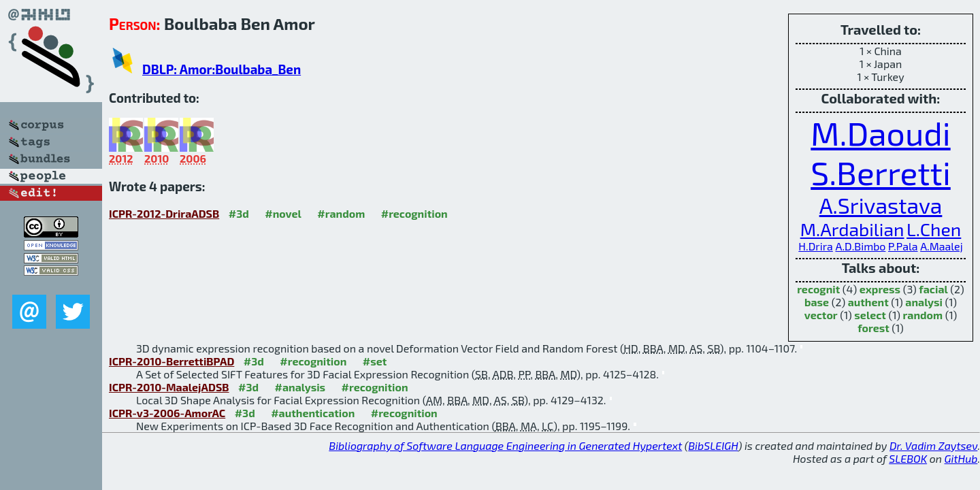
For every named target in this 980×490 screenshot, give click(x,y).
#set (375, 361)
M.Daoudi (880, 133)
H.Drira (816, 246)
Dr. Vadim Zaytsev (933, 445)
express (880, 289)
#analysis (300, 387)
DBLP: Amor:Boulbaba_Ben (222, 69)
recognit (818, 289)
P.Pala (903, 246)
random (923, 315)
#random (341, 213)
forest (873, 328)
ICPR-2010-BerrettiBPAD (171, 361)
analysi (924, 302)
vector (821, 315)
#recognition (414, 213)
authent (868, 302)
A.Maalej (942, 246)
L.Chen (934, 229)
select (870, 315)
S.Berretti (881, 172)
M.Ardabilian (852, 229)
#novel (283, 213)
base (817, 302)
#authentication (313, 413)
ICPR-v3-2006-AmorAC (167, 413)
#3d (239, 213)
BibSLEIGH (713, 445)
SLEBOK (908, 458)
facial (933, 289)
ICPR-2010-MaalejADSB (169, 387)
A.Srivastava (881, 205)
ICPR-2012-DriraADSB (164, 213)
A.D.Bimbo (860, 246)
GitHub (961, 458)
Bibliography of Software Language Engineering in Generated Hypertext (505, 445)
